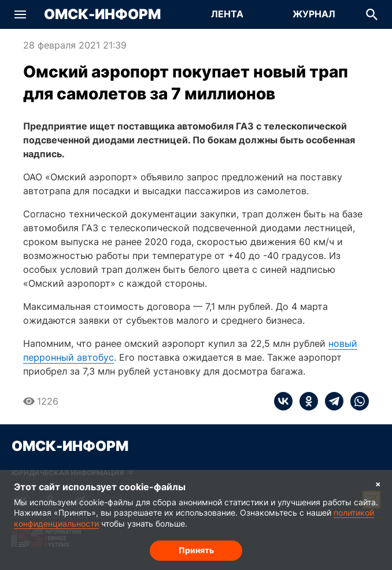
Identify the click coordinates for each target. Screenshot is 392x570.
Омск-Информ (102, 14)
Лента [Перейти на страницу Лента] (227, 14)
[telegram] (331, 401)
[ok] (305, 401)
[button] (20, 14)
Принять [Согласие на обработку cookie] (196, 550)
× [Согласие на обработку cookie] (378, 484)
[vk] (283, 401)
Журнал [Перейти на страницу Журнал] (314, 14)
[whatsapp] (356, 401)
